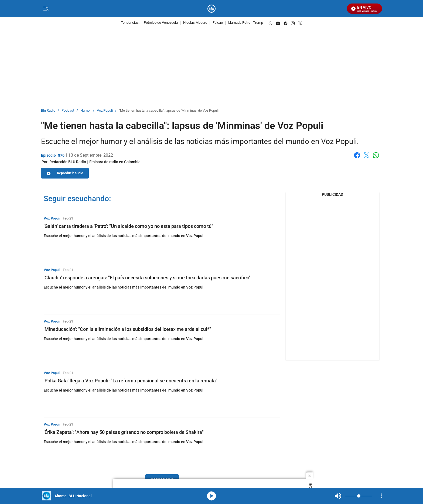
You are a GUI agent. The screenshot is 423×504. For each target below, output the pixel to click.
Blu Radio (48, 111)
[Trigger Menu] (46, 9)
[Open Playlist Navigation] (381, 496)
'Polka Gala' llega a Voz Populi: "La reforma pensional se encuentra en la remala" (131, 381)
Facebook (357, 155)
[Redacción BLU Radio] (68, 162)
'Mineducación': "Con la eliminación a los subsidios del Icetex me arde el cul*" (127, 329)
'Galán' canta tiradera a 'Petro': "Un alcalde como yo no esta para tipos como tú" (128, 226)
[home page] (212, 9)
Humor (86, 111)
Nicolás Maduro (195, 23)
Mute (338, 496)
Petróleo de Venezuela (161, 23)
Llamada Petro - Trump (246, 23)
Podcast (68, 111)
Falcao (218, 23)
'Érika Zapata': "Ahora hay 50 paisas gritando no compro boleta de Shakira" (124, 432)
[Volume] (359, 496)
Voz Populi (105, 111)
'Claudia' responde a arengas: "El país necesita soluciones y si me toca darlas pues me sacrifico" (147, 278)
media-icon (211, 496)
